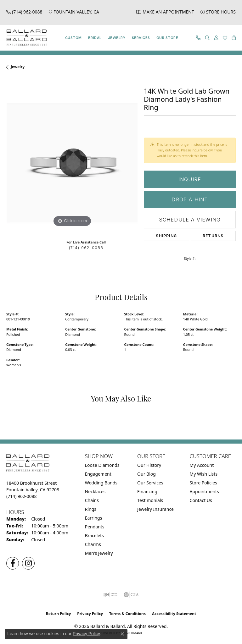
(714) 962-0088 (86, 248)
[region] (72, 163)
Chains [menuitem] (92, 500)
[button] (207, 38)
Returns (213, 236)
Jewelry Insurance (155, 509)
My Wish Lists (204, 474)
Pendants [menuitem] (95, 527)
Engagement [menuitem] (98, 474)
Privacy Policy (90, 614)
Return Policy (59, 614)
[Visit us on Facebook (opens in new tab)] (13, 563)
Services (141, 38)
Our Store (167, 38)
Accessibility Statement (174, 614)
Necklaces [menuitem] (95, 491)
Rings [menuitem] (91, 509)
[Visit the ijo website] (110, 595)
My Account (202, 465)
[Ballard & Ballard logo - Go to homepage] (25, 38)
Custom (73, 38)
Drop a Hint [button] (190, 199)
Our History (149, 465)
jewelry (18, 67)
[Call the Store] (22, 496)
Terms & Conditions (127, 614)
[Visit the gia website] (131, 595)
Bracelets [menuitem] (94, 535)
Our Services (150, 483)
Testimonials (150, 500)
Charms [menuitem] (93, 544)
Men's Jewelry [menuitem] (99, 553)
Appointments (204, 491)
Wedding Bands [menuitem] (101, 483)
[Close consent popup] (122, 634)
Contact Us (201, 500)
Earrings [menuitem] (94, 518)
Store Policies (203, 483)
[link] (24, 12)
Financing (147, 491)
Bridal (95, 38)
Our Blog (146, 474)
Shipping (166, 236)
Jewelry (117, 38)
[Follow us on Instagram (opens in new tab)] (28, 563)
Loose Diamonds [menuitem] (102, 465)
